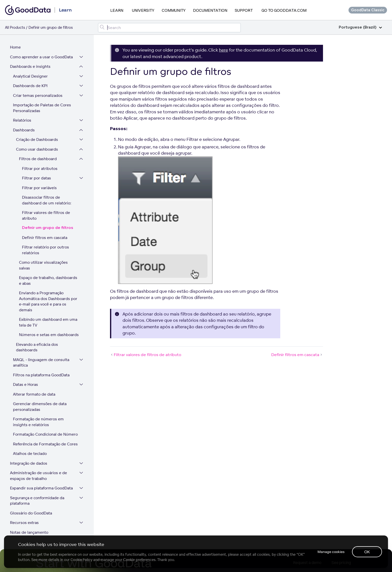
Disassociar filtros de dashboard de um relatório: (47, 200)
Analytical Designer (30, 76)
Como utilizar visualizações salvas (43, 265)
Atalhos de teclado (30, 454)
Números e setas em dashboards (49, 335)
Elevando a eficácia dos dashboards (37, 348)
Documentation (210, 10)
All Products (15, 27)
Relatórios (22, 120)
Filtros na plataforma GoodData (41, 375)
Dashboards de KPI (30, 86)
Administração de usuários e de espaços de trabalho (38, 476)
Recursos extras (24, 523)
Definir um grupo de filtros (48, 228)
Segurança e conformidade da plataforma (37, 501)
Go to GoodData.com (284, 10)
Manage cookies (330, 552)
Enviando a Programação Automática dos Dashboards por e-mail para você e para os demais (48, 302)
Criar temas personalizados (38, 96)
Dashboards (24, 130)
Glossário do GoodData (31, 513)
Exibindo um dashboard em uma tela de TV (48, 323)
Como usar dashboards (37, 150)
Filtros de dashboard (38, 159)
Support (244, 10)
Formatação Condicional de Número (45, 435)
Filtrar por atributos (40, 169)
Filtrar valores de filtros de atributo (46, 216)
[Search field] (169, 28)
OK (367, 552)
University (143, 10)
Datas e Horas (25, 385)
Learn (117, 10)
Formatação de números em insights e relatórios (38, 422)
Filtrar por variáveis (39, 188)
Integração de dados (29, 464)
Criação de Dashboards (37, 140)
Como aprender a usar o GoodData (41, 57)
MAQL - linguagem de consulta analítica (41, 363)
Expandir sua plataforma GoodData (41, 488)
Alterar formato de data (34, 394)
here (223, 50)
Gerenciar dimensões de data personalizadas (40, 407)
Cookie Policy (81, 560)
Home (15, 47)
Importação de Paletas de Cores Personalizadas (42, 108)
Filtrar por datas (36, 178)
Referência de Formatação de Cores (45, 444)
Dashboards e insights (30, 67)
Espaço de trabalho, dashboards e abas (48, 281)
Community (174, 10)
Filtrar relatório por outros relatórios (45, 250)
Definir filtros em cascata (45, 238)
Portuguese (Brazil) (360, 27)
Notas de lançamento (29, 533)
